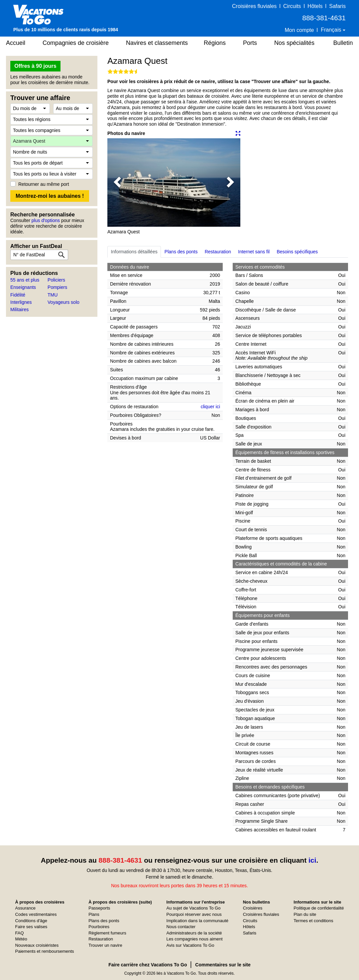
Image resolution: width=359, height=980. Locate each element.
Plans (94, 914)
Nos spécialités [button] (294, 43)
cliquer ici (210, 407)
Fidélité (18, 295)
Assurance (25, 908)
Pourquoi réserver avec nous (194, 914)
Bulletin (343, 43)
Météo (21, 939)
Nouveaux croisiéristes (37, 945)
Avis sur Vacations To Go (190, 945)
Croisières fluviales (254, 6)
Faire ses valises (31, 927)
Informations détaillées (134, 252)
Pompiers (57, 287)
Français (332, 30)
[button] (117, 183)
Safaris (337, 6)
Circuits (292, 6)
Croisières (253, 908)
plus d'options (46, 220)
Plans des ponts (181, 252)
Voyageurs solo (63, 302)
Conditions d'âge (31, 921)
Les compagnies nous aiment (195, 939)
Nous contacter (181, 927)
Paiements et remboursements (45, 951)
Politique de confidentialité (319, 908)
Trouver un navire (105, 945)
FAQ (20, 933)
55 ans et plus (25, 280)
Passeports (99, 908)
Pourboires (99, 927)
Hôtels (315, 6)
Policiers (56, 280)
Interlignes (21, 302)
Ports (250, 43)
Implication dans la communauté (197, 921)
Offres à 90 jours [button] (35, 66)
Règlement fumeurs (107, 933)
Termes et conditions (313, 921)
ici (312, 860)
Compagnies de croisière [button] (76, 43)
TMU (53, 295)
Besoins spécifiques (297, 252)
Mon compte (299, 30)
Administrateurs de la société (194, 933)
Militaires (19, 309)
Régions (215, 43)
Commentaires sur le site (223, 965)
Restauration (218, 252)
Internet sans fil (254, 252)
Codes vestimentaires (36, 914)
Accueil (16, 43)
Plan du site (305, 914)
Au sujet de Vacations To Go (194, 908)
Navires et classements (157, 43)
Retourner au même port (44, 184)
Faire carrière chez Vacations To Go (148, 965)
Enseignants (23, 287)
